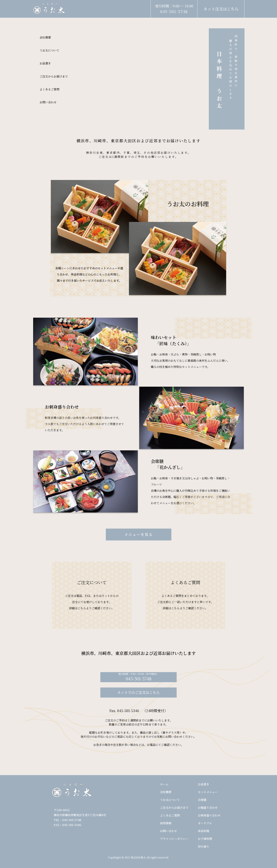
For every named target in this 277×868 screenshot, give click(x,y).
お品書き (45, 63)
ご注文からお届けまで (54, 76)
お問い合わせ (48, 102)
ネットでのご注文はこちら (138, 692)
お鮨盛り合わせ (208, 808)
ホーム (164, 784)
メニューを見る (139, 534)
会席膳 (202, 800)
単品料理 (204, 831)
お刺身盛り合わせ (209, 815)
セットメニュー (208, 792)
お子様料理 (205, 839)
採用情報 (166, 823)
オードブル (205, 823)
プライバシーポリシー (174, 839)
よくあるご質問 (49, 89)
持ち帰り (204, 846)
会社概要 (45, 37)
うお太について (49, 50)
